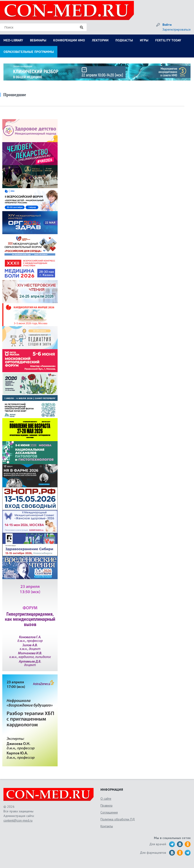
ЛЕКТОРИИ (100, 40)
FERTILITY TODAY (168, 40)
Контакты (107, 826)
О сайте (106, 799)
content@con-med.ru (18, 820)
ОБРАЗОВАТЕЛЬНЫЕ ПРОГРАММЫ (29, 52)
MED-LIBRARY (13, 40)
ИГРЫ (144, 40)
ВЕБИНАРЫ (38, 40)
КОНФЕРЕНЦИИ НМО (69, 40)
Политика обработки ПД (118, 819)
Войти (167, 25)
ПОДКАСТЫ (124, 40)
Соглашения (109, 812)
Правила (106, 805)
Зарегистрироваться (176, 29)
